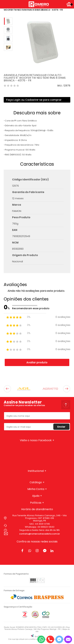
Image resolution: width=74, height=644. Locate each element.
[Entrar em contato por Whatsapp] (41, 639)
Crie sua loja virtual (16, 639)
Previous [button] (7, 389)
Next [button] (67, 389)
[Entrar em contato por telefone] (50, 639)
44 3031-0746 (42, 524)
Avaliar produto (37, 362)
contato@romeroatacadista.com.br (40, 534)
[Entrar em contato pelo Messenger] (59, 639)
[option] (8, 21)
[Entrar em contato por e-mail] (68, 639)
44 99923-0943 (46, 527)
